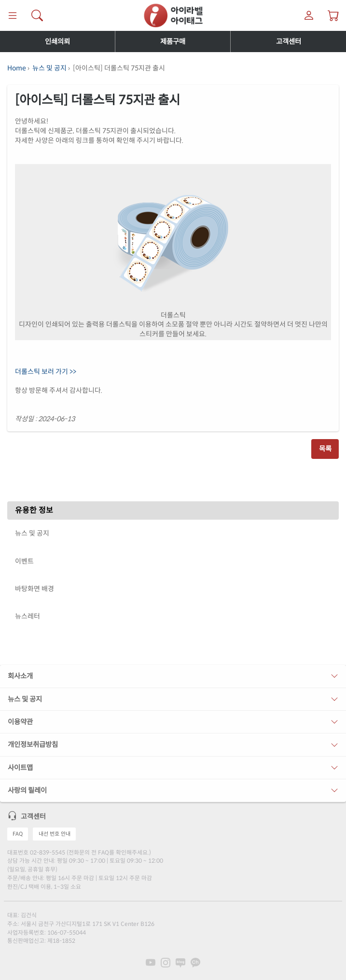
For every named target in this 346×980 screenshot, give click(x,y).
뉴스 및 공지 (49, 68)
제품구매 (173, 41)
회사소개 (20, 676)
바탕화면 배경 (35, 589)
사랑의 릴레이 (27, 790)
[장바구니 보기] (334, 15)
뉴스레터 (28, 616)
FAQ (18, 834)
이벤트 (24, 561)
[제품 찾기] (37, 15)
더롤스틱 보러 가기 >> (46, 372)
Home (17, 68)
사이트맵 (20, 768)
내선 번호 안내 (55, 834)
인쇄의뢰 (57, 41)
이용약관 (20, 722)
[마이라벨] (309, 15)
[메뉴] (12, 15)
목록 (325, 449)
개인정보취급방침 (33, 745)
